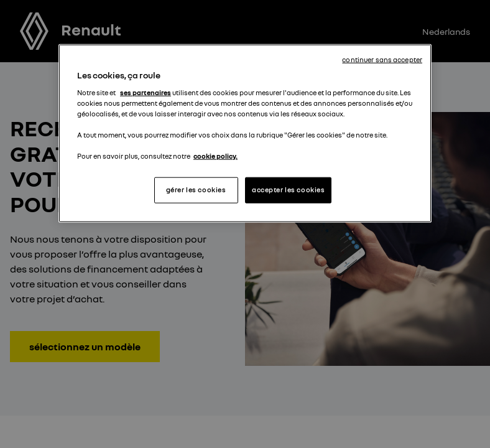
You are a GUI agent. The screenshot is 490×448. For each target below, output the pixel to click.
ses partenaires (146, 92)
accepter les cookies (288, 190)
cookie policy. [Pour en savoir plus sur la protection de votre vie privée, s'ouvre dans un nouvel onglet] (215, 156)
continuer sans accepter (382, 60)
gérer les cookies (196, 190)
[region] (245, 133)
